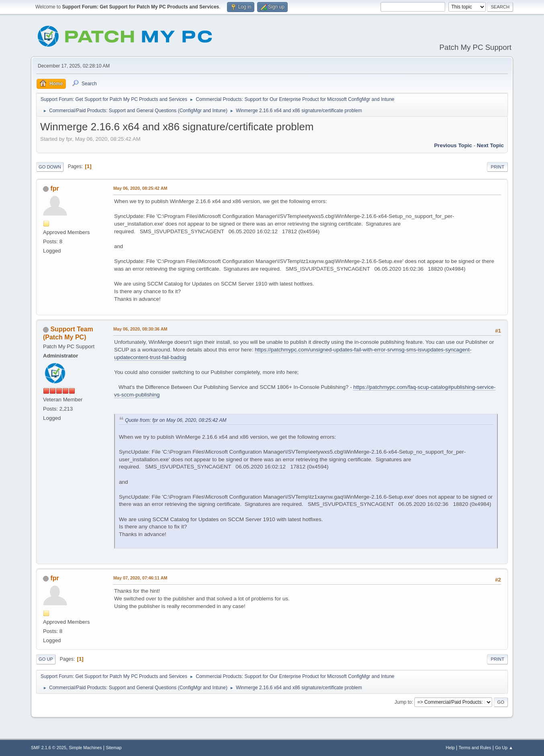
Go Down (50, 167)
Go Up (46, 659)
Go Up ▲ (504, 748)
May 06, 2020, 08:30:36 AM (140, 329)
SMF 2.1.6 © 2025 (49, 748)
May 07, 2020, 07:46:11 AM (140, 578)
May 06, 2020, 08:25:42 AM (140, 188)
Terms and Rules (475, 748)
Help (450, 748)
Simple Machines (85, 748)
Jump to (403, 702)
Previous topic (453, 145)
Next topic (490, 145)
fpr (54, 188)
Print (497, 167)
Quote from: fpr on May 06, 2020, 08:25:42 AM (176, 420)
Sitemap (114, 748)
